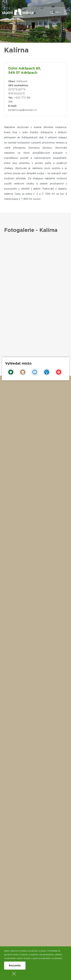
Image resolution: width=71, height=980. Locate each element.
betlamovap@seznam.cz (23, 110)
